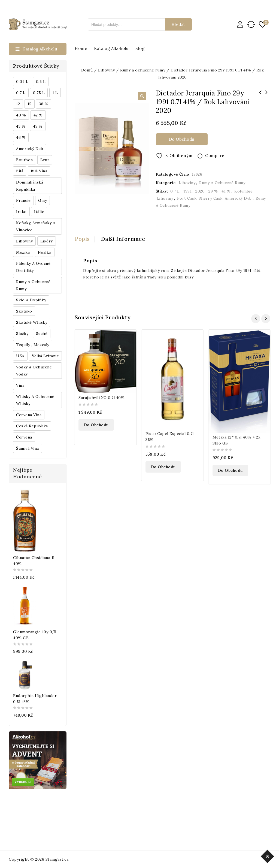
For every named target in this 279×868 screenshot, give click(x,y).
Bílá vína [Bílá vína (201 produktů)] (39, 171)
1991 (187, 191)
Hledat (178, 24)
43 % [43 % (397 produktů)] (21, 126)
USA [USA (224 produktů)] (20, 356)
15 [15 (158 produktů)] (30, 104)
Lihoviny (187, 183)
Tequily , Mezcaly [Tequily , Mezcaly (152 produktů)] (33, 345)
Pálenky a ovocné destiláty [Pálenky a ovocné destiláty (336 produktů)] (33, 267)
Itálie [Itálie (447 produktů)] (39, 212)
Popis (82, 239)
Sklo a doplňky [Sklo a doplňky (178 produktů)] (31, 300)
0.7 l (175, 191)
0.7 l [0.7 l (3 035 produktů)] (21, 93)
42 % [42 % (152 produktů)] (38, 115)
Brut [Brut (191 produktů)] (45, 160)
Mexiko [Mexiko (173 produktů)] (23, 252)
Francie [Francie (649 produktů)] (23, 200)
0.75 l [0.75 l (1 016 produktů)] (39, 93)
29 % (213, 191)
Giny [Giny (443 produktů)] (43, 200)
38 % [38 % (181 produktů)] (44, 104)
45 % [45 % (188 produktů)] (38, 126)
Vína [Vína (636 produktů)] (20, 385)
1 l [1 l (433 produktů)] (55, 93)
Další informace (123, 239)
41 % (226, 191)
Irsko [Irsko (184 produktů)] (21, 212)
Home (81, 48)
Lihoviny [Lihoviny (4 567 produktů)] (24, 241)
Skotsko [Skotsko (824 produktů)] (24, 311)
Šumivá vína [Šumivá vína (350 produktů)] (28, 448)
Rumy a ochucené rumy (222, 183)
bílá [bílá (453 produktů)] (20, 171)
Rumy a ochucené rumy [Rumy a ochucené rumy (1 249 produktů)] (33, 285)
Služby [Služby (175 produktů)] (22, 334)
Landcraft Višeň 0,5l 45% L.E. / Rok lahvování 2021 (260, 100)
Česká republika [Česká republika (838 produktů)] (32, 426)
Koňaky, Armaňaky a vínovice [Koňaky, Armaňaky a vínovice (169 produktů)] (36, 226)
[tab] (85, 239)
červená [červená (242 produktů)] (24, 437)
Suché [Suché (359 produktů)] (42, 334)
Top (268, 856)
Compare (215, 156)
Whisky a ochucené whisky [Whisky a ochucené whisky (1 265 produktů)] (35, 400)
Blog (140, 48)
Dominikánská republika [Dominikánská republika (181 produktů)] (30, 186)
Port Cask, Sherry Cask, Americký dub (214, 198)
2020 (200, 191)
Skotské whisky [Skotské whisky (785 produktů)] (32, 322)
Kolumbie (243, 191)
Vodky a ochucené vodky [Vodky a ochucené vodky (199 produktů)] (34, 371)
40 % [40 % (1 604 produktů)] (21, 115)
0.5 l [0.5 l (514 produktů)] (41, 82)
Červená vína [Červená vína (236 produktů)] (29, 415)
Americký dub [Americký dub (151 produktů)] (30, 149)
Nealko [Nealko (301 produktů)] (45, 252)
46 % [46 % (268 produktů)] (21, 137)
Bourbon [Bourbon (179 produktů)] (25, 160)
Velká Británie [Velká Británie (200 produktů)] (45, 356)
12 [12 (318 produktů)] (18, 104)
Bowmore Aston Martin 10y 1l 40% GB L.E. (266, 96)
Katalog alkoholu (111, 48)
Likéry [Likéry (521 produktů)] (47, 241)
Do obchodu (182, 139)
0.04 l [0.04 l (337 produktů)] (22, 82)
